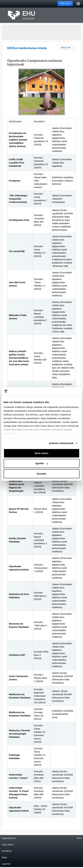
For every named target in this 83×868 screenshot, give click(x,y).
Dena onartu (42, 453)
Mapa (4, 857)
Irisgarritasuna (8, 838)
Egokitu (42, 463)
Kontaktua (6, 851)
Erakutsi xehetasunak (61, 443)
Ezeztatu (41, 474)
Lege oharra (7, 845)
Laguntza (6, 864)
